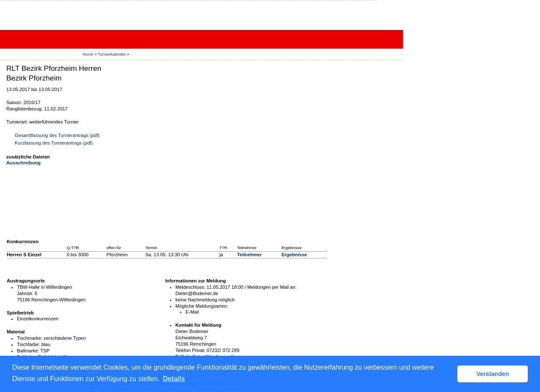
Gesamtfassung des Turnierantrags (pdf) (57, 135)
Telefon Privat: (190, 350)
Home (88, 54)
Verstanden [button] (493, 374)
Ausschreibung (23, 163)
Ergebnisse (294, 255)
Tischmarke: (30, 338)
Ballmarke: (28, 351)
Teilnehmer (250, 255)
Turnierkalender (112, 54)
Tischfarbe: (28, 344)
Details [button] (174, 379)
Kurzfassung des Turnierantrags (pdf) (54, 143)
